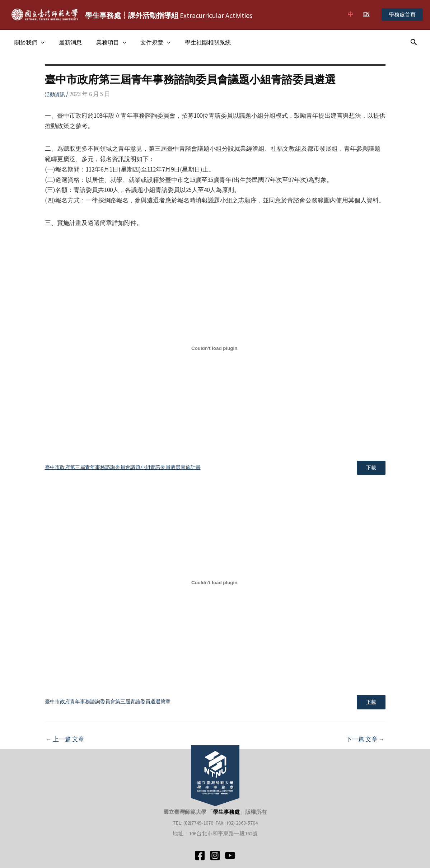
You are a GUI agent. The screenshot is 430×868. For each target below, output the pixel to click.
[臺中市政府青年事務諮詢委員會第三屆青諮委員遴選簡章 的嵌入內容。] (215, 584)
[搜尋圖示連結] (414, 42)
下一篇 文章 (365, 742)
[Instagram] (215, 855)
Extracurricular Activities (169, 15)
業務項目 (104, 42)
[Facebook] (200, 855)
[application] (39, 42)
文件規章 (145, 42)
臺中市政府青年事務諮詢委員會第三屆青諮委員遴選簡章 (108, 704)
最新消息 (66, 42)
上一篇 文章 (65, 742)
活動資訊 (55, 94)
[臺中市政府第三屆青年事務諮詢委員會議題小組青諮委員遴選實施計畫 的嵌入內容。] (215, 348)
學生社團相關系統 (195, 42)
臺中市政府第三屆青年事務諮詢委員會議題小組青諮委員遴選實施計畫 (123, 468)
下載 (370, 468)
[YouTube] (230, 855)
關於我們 (28, 42)
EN (366, 14)
